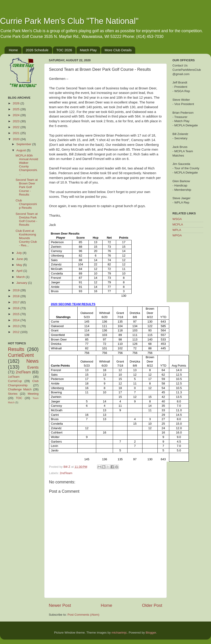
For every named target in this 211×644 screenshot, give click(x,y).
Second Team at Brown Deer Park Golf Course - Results (27, 187)
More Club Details (118, 50)
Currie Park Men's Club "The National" (69, 21)
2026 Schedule (37, 50)
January (22, 283)
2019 (17, 290)
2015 (17, 314)
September (24, 144)
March (21, 277)
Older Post (152, 605)
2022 (17, 127)
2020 (17, 139)
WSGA (177, 219)
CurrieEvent (21, 355)
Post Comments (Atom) (83, 615)
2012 (17, 332)
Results (16, 349)
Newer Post (60, 605)
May (20, 265)
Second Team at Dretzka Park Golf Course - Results (27, 219)
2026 (17, 103)
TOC (19, 398)
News (32, 361)
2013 (17, 326)
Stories (13, 394)
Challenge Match (20, 389)
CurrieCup (15, 381)
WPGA (177, 235)
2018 (17, 296)
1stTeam (14, 377)
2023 (17, 121)
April (20, 271)
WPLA (177, 230)
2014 (17, 320)
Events (33, 367)
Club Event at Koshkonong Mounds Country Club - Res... (26, 238)
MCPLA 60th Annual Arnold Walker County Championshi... (27, 165)
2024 (17, 115)
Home (13, 50)
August (22, 150)
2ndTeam (66, 473)
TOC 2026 (64, 50)
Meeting (33, 394)
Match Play (88, 50)
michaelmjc (119, 633)
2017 (17, 302)
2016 (17, 308)
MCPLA (178, 224)
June (20, 259)
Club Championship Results (26, 204)
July (20, 253)
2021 (17, 133)
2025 (17, 109)
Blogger (151, 633)
